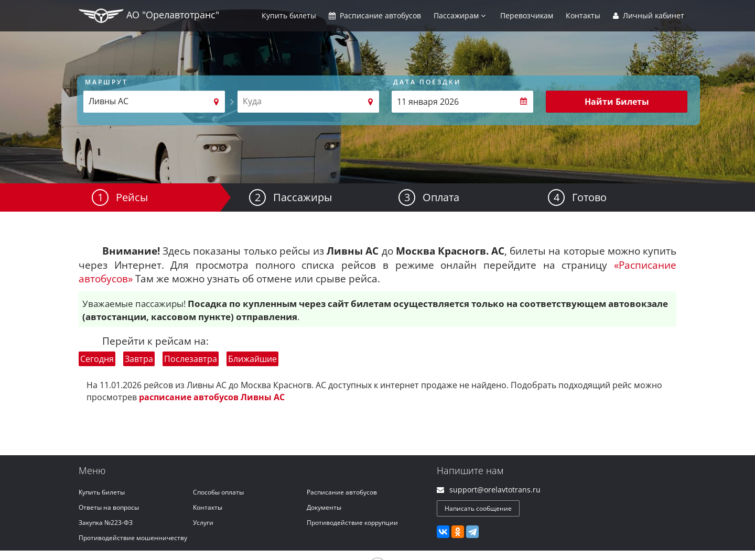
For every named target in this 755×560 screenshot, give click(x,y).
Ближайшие (252, 359)
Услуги (203, 523)
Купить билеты (102, 492)
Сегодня (97, 359)
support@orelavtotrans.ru (495, 490)
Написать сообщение (478, 508)
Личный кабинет (649, 15)
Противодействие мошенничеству (133, 538)
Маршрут (106, 82)
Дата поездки (427, 82)
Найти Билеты (617, 102)
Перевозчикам (527, 15)
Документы (324, 507)
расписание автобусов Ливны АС (212, 397)
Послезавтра (191, 359)
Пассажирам (460, 15)
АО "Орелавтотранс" (149, 16)
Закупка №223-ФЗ (106, 523)
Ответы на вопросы (109, 507)
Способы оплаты (218, 492)
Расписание (375, 15)
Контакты (583, 15)
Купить (289, 15)
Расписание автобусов (342, 492)
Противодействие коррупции (352, 523)
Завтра (139, 359)
